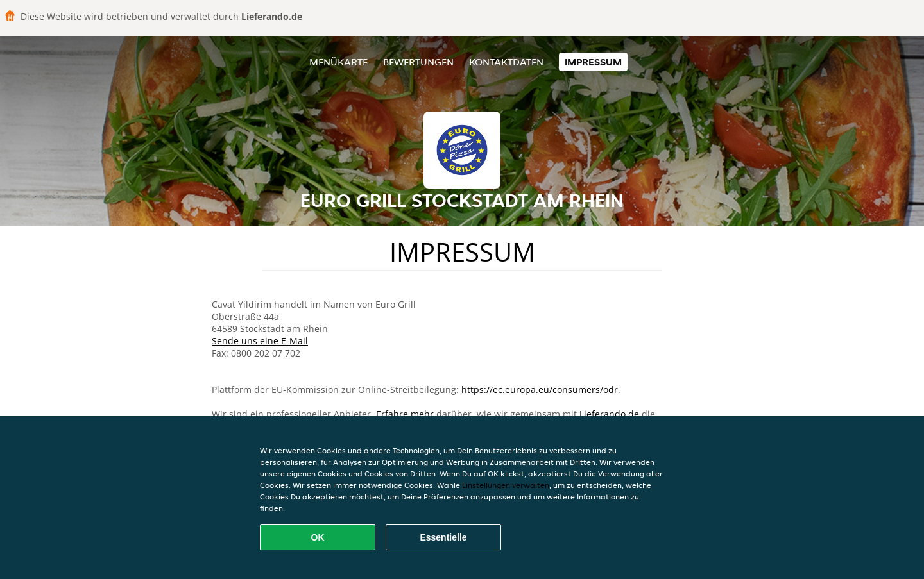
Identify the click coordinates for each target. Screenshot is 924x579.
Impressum (593, 62)
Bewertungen (418, 62)
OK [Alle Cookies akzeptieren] (318, 537)
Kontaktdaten (506, 62)
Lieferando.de (609, 414)
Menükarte (338, 62)
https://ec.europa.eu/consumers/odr (540, 390)
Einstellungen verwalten (506, 485)
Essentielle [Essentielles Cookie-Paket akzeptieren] (443, 537)
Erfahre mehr (405, 414)
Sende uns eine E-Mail (260, 341)
